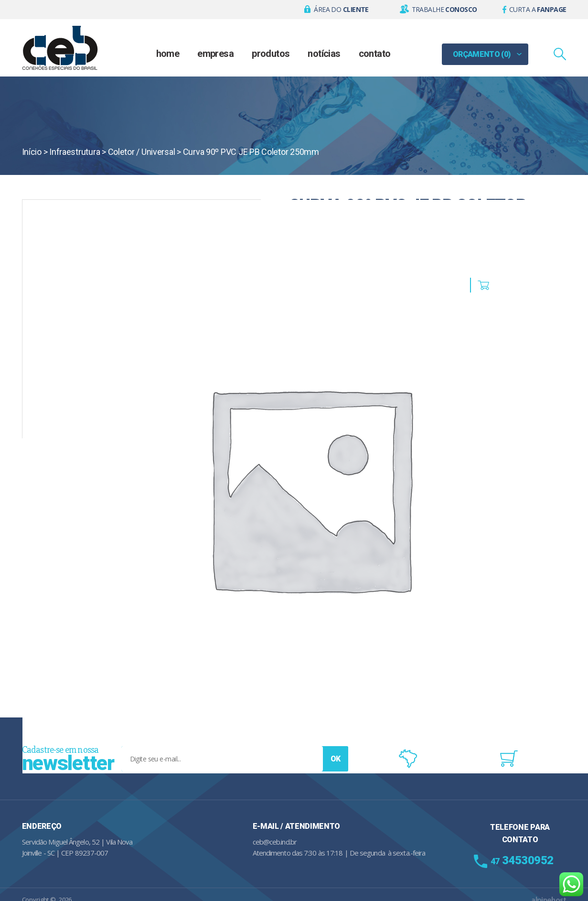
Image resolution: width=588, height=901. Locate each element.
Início (32, 152)
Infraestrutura (75, 152)
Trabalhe (444, 9)
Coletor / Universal (142, 152)
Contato (375, 54)
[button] (337, 10)
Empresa (215, 54)
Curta (538, 9)
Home (168, 54)
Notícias (324, 54)
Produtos (271, 54)
